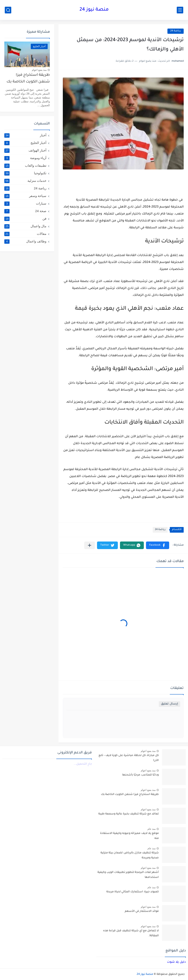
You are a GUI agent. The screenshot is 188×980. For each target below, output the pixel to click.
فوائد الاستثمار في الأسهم (142, 911)
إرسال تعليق (169, 704)
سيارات (25, 203)
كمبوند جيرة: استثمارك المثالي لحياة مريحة (133, 892)
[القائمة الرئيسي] (180, 10)
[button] (158, 545)
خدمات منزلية (25, 181)
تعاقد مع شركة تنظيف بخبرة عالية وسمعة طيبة (129, 814)
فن (25, 219)
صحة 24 (25, 211)
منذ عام (152, 829)
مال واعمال (25, 226)
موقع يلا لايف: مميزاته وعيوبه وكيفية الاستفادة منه (129, 836)
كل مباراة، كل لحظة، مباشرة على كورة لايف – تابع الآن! (129, 758)
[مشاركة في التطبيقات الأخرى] (90, 545)
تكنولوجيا (25, 173)
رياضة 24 (176, 31)
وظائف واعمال (25, 241)
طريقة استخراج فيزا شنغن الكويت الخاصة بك (28, 78)
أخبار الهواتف (25, 150)
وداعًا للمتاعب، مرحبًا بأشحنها (140, 775)
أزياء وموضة (25, 158)
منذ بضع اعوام (39, 70)
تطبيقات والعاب (25, 166)
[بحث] (8, 10)
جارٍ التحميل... (83, 764)
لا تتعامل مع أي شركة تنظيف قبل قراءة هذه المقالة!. (131, 933)
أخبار (25, 135)
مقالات (25, 234)
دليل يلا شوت (176, 962)
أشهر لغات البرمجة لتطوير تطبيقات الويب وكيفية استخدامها (128, 875)
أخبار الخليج (25, 143)
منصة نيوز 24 (94, 10)
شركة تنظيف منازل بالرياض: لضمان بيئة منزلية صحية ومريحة (130, 855)
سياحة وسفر (25, 196)
